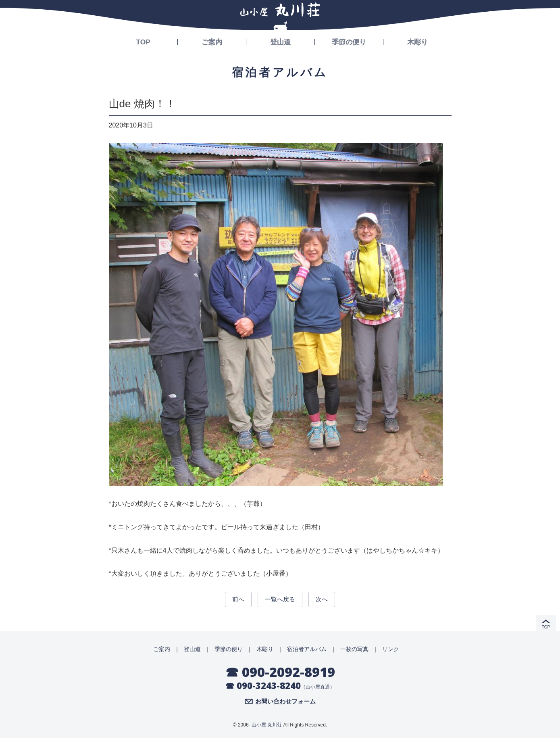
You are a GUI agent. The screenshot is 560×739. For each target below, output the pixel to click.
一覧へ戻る (280, 600)
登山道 (280, 41)
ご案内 (212, 41)
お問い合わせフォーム (285, 703)
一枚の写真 (354, 650)
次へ (325, 600)
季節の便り (349, 41)
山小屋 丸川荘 (267, 726)
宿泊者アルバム (307, 650)
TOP (143, 41)
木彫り (417, 41)
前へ (235, 600)
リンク (391, 650)
